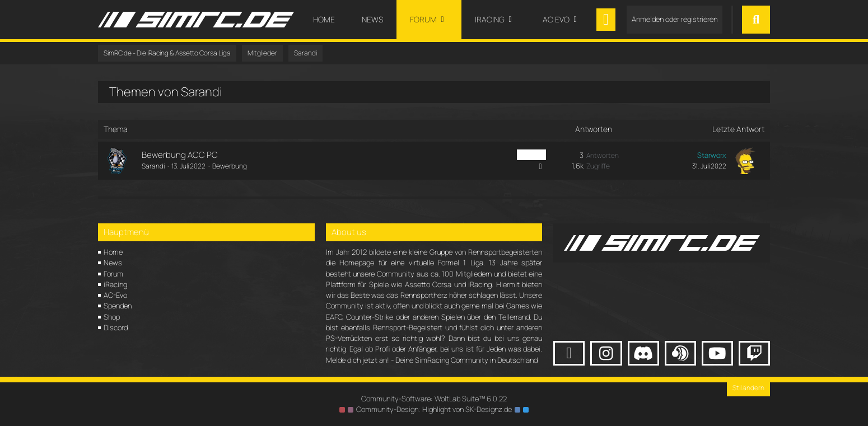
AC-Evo (115, 295)
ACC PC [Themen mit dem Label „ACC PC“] (531, 155)
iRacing (115, 284)
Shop (112, 317)
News (113, 263)
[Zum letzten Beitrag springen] (745, 161)
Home (113, 252)
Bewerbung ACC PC (180, 155)
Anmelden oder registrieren (675, 19)
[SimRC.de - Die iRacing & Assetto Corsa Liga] (196, 20)
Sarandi (153, 166)
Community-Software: (434, 399)
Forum (113, 274)
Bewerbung (230, 166)
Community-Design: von (434, 409)
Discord (116, 327)
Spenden (118, 306)
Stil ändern (748, 388)
